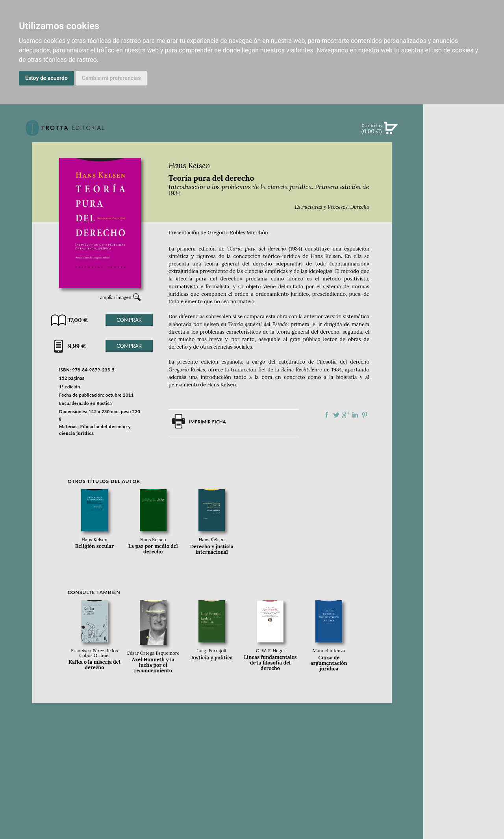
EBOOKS (464, 197)
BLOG (464, 246)
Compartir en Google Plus (346, 415)
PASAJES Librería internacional (464, 393)
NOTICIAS (464, 213)
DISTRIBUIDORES (464, 383)
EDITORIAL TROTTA (464, 318)
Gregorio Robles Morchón (238, 233)
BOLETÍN (464, 230)
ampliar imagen (116, 297)
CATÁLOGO (464, 181)
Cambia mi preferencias (111, 78)
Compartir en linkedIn (355, 415)
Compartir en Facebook (327, 415)
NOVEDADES (464, 165)
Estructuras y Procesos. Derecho (332, 207)
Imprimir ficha (208, 422)
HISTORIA (464, 374)
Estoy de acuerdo (46, 78)
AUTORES (464, 364)
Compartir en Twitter (336, 415)
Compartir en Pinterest (365, 415)
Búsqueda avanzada (464, 140)
